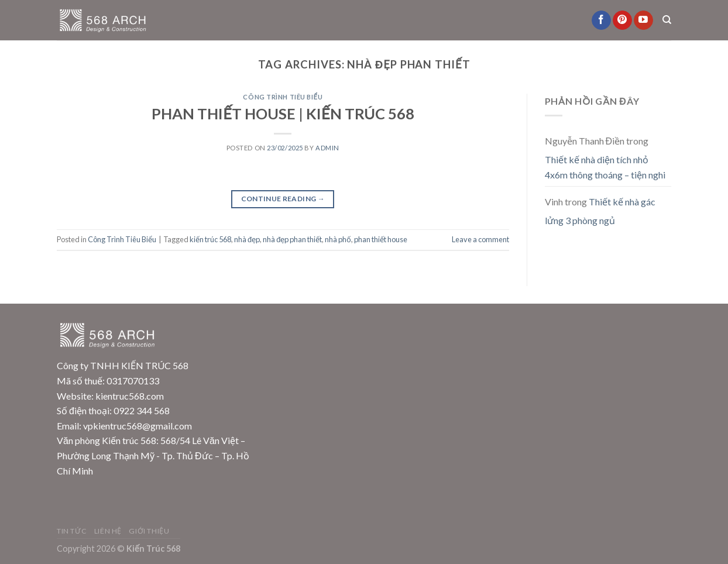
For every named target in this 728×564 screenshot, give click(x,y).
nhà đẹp (247, 239)
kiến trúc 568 (210, 239)
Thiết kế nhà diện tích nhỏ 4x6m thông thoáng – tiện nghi (605, 167)
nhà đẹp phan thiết (292, 239)
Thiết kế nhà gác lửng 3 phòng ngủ (600, 211)
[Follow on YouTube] (643, 20)
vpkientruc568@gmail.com (138, 426)
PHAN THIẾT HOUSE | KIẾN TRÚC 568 (283, 114)
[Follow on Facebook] (601, 20)
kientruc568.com (130, 396)
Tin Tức (72, 531)
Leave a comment (480, 239)
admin (327, 148)
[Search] (667, 20)
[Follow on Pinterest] (622, 20)
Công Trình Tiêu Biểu (283, 97)
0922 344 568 (142, 410)
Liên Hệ (108, 531)
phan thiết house (381, 239)
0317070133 (133, 381)
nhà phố (338, 239)
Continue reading (283, 199)
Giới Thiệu (149, 531)
